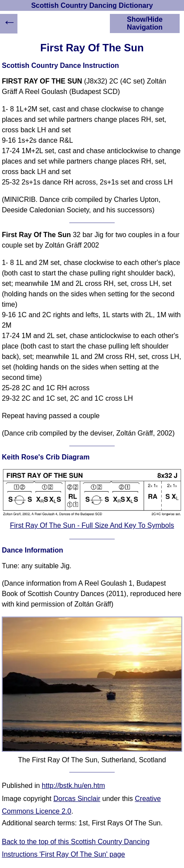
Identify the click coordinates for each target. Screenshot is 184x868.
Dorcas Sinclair (77, 799)
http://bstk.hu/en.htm (73, 786)
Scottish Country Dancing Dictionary (92, 5)
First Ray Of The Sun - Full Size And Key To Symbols (92, 525)
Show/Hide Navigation (145, 23)
